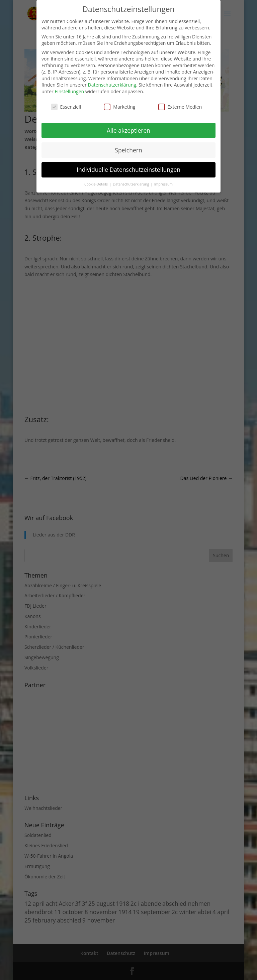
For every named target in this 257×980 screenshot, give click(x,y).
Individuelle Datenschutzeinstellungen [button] (128, 169)
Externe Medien (180, 107)
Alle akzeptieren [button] (128, 130)
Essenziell (66, 107)
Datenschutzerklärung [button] (131, 184)
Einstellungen (69, 91)
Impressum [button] (163, 184)
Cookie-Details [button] (97, 184)
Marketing (119, 107)
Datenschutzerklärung (112, 85)
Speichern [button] (128, 150)
